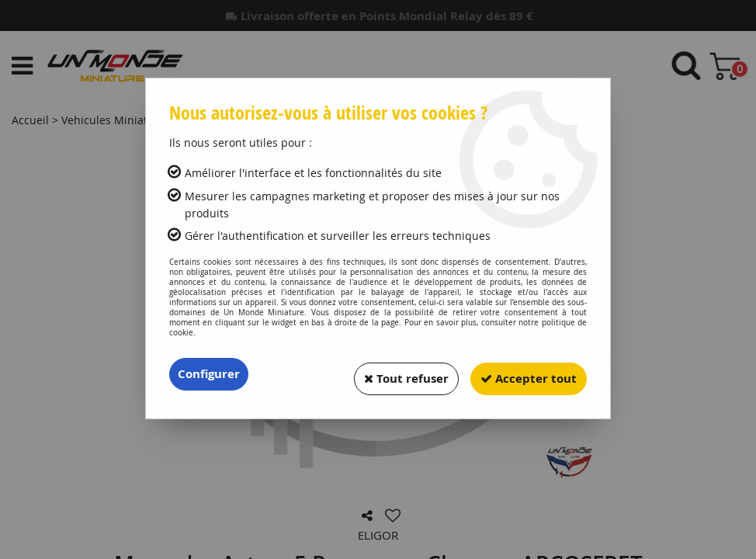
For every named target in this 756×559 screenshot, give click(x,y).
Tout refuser (394, 374)
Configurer (211, 374)
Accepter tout (525, 374)
